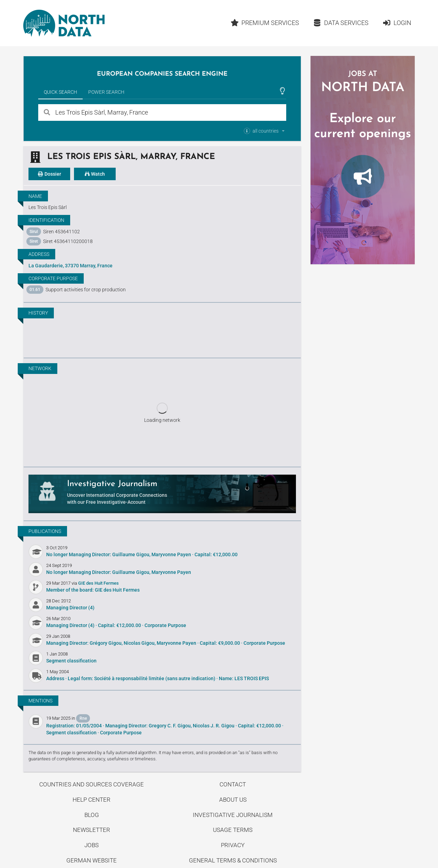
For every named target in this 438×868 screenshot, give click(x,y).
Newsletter (92, 830)
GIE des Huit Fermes (98, 583)
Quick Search (60, 92)
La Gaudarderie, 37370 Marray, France (71, 266)
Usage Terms (233, 830)
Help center (92, 800)
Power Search (106, 92)
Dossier (49, 174)
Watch (95, 174)
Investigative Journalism (233, 815)
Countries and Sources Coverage (92, 784)
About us (233, 800)
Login (397, 23)
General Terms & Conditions (233, 860)
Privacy (233, 845)
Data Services (341, 23)
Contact (233, 784)
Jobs (92, 845)
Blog (92, 815)
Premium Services (265, 23)
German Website (92, 860)
